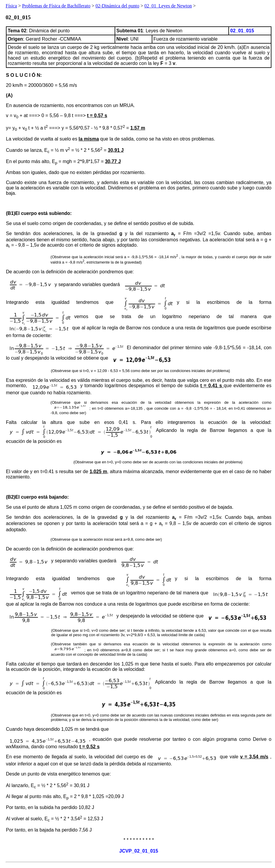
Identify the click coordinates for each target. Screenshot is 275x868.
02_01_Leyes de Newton (168, 6)
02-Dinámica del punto (117, 6)
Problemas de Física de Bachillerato (56, 6)
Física (11, 6)
